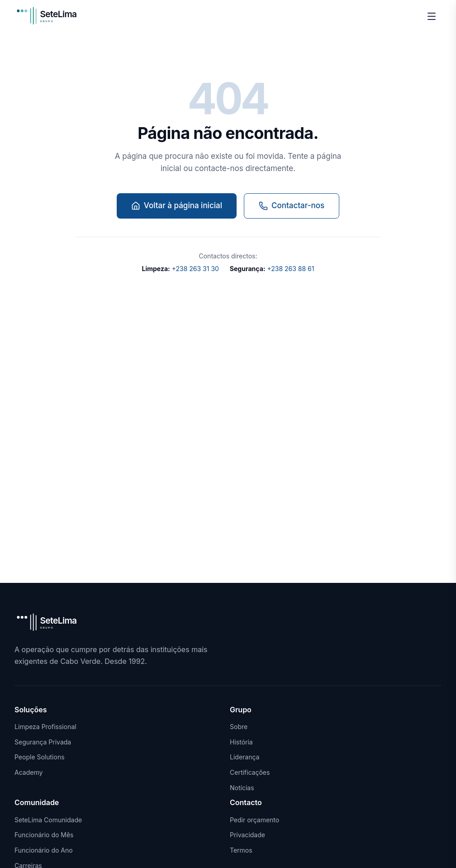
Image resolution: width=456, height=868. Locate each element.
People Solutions (40, 757)
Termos (241, 850)
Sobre (239, 727)
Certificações (250, 772)
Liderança (245, 757)
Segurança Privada (43, 742)
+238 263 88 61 (272, 269)
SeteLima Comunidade (48, 820)
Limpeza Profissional (45, 727)
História (241, 742)
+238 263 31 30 (180, 269)
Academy (28, 772)
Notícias (242, 788)
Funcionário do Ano (44, 850)
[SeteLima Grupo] (52, 16)
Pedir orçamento (254, 820)
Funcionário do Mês (44, 835)
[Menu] (432, 16)
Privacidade (247, 835)
